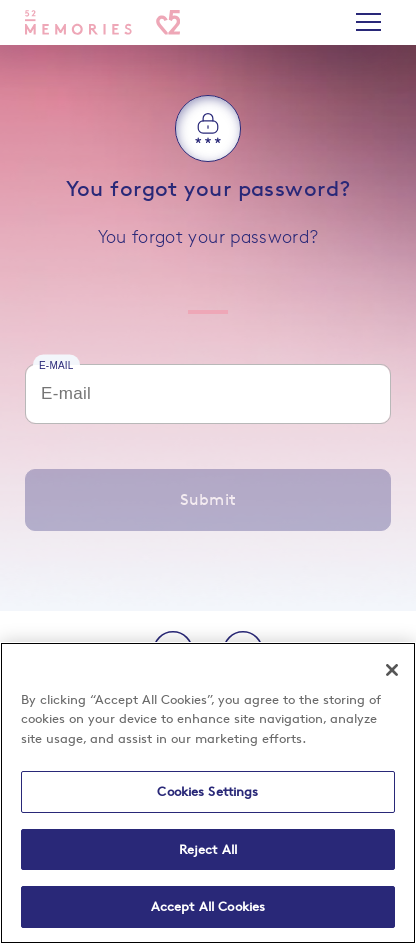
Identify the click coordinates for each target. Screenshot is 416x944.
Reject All (208, 849)
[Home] (102, 22)
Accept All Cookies (208, 906)
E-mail (56, 364)
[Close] (392, 670)
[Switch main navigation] (368, 22)
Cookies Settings (207, 791)
